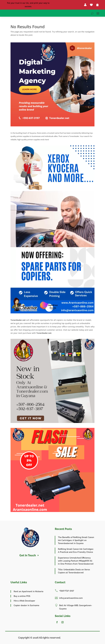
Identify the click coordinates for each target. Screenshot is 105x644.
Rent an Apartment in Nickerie (29, 591)
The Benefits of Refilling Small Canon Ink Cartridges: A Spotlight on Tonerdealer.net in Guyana (76, 540)
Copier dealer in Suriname (26, 605)
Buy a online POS (22, 596)
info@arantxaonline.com (71, 598)
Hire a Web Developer (24, 601)
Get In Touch (28, 555)
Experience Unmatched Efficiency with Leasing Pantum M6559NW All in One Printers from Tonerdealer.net (76, 561)
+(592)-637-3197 (67, 591)
